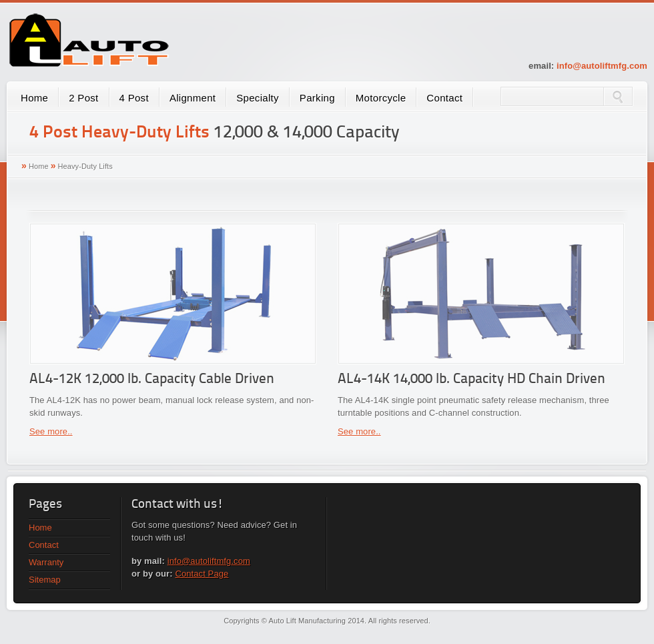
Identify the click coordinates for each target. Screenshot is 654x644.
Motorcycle (381, 98)
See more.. (51, 431)
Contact (444, 98)
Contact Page (202, 574)
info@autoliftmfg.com (602, 66)
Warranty (46, 562)
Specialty (258, 98)
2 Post (83, 98)
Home (34, 98)
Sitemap (45, 580)
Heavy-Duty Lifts (85, 166)
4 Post (134, 98)
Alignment (193, 98)
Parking (317, 98)
